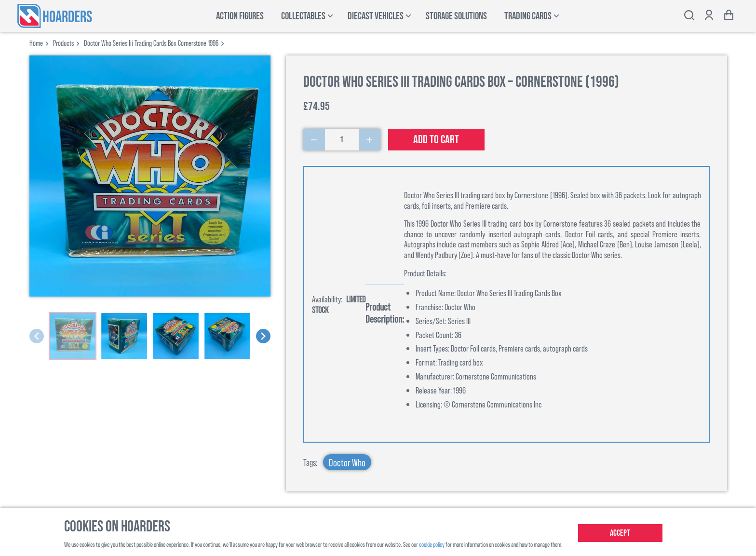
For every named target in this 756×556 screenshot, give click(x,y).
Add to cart (436, 140)
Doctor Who (347, 462)
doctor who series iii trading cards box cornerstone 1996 (151, 43)
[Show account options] (709, 16)
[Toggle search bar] (689, 16)
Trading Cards (528, 16)
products (63, 43)
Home (36, 43)
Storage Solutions (456, 16)
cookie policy (432, 544)
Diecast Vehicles (376, 16)
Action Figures (240, 16)
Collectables (303, 16)
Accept (620, 533)
